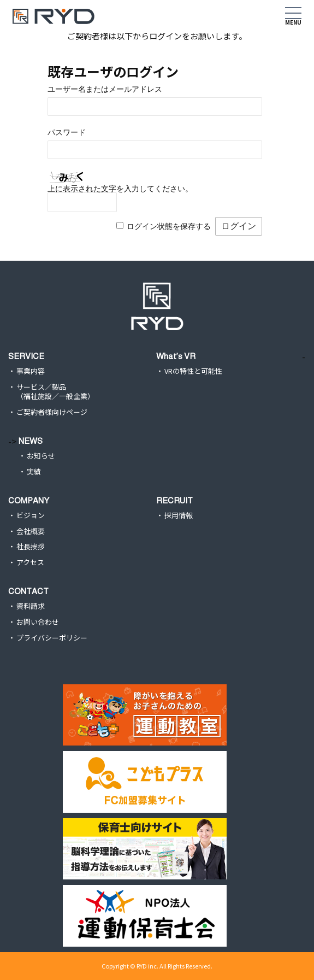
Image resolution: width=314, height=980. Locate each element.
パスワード (67, 132)
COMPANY (29, 500)
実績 (34, 472)
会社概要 (31, 532)
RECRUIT (174, 500)
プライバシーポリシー (52, 638)
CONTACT (28, 591)
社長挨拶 (31, 547)
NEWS (31, 441)
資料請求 (31, 606)
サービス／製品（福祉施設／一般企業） (55, 392)
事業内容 (31, 371)
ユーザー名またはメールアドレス (105, 89)
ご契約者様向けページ (52, 412)
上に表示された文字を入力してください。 (120, 189)
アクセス (30, 563)
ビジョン (31, 516)
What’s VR (176, 356)
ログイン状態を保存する (169, 226)
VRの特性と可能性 (193, 371)
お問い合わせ (38, 622)
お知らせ (41, 456)
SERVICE (26, 356)
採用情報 (179, 516)
